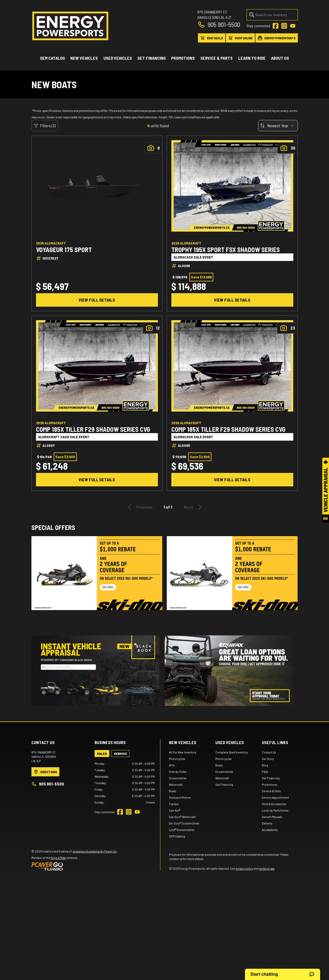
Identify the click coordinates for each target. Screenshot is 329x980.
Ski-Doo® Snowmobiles (184, 823)
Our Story (268, 759)
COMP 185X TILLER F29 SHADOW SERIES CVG (93, 429)
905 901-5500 (219, 24)
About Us (280, 58)
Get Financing (152, 58)
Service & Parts (216, 58)
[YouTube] (293, 26)
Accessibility (270, 830)
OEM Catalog (53, 58)
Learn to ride (252, 58)
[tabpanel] (125, 783)
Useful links (275, 742)
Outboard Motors (180, 797)
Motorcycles (177, 759)
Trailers (174, 804)
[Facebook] (276, 26)
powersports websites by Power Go (95, 851)
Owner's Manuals (272, 817)
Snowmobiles (178, 778)
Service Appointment (275, 797)
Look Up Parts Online (275, 810)
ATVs (172, 765)
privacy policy (244, 868)
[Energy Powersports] (70, 26)
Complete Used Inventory (232, 752)
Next (194, 507)
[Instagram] (284, 26)
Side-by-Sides (178, 772)
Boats (173, 791)
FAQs (265, 772)
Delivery (267, 823)
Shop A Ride (58, 858)
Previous (139, 507)
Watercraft (176, 784)
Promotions (183, 58)
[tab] (102, 753)
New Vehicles (84, 58)
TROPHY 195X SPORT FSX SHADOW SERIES (226, 250)
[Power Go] (75, 866)
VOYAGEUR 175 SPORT (64, 250)
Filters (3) (45, 126)
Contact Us (269, 752)
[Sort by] (278, 126)
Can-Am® (175, 810)
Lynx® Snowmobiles (182, 830)
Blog (265, 765)
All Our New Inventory (183, 752)
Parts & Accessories (274, 804)
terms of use (267, 868)
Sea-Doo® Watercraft (182, 817)
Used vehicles (118, 58)
